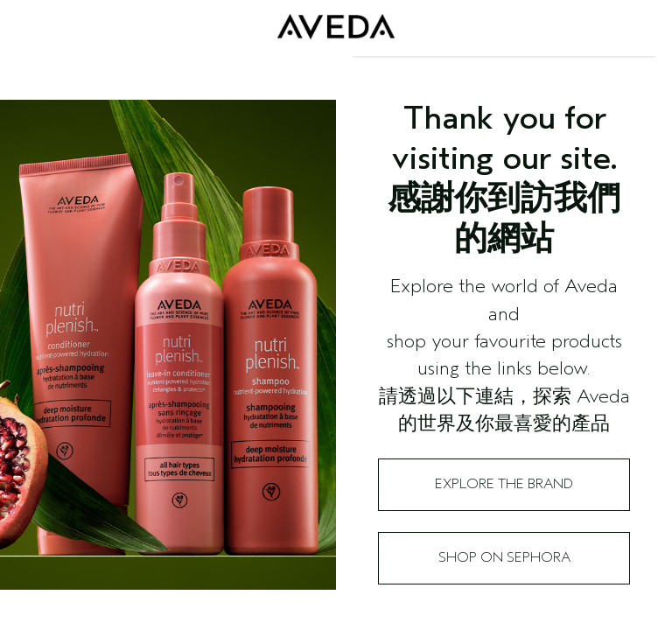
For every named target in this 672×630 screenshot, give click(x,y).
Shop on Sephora (504, 557)
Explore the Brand (504, 484)
